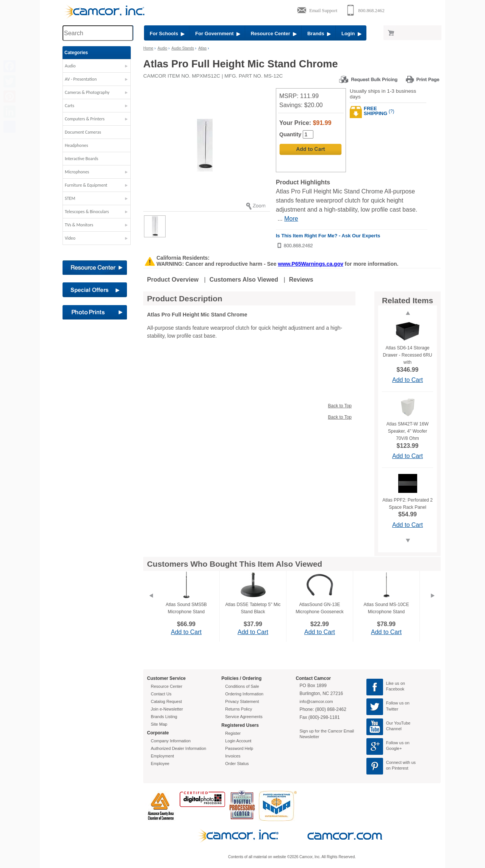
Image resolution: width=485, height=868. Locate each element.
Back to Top (340, 406)
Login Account (238, 741)
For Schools (167, 34)
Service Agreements (244, 717)
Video (70, 238)
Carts (70, 106)
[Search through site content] (98, 33)
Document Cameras (83, 132)
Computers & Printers (85, 119)
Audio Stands (183, 48)
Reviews (301, 280)
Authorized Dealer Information (178, 748)
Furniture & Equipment (86, 185)
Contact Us (161, 694)
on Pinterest (397, 768)
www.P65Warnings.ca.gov (311, 264)
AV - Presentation (81, 79)
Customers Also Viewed (244, 280)
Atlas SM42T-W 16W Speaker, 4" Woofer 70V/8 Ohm (408, 431)
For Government (217, 34)
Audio (70, 66)
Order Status (237, 764)
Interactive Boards (81, 159)
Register (233, 733)
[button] (97, 68)
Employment (162, 756)
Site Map (159, 724)
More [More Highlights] (291, 219)
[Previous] (151, 605)
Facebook (395, 689)
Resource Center (274, 34)
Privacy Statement (242, 701)
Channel (394, 729)
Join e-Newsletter (167, 709)
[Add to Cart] (311, 149)
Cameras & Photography (87, 92)
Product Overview (173, 280)
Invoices (233, 756)
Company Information (171, 741)
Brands (319, 34)
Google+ (394, 748)
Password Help (239, 748)
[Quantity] (308, 134)
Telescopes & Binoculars (87, 212)
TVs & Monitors (79, 225)
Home (148, 48)
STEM (70, 198)
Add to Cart (408, 380)
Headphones (76, 145)
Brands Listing (164, 717)
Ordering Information (244, 694)
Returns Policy (239, 709)
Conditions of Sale (242, 686)
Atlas (202, 48)
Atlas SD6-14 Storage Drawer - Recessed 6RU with (407, 355)
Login (351, 34)
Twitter (392, 709)
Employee (160, 764)
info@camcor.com (316, 701)
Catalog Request (166, 701)
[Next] (433, 605)
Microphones (77, 172)
